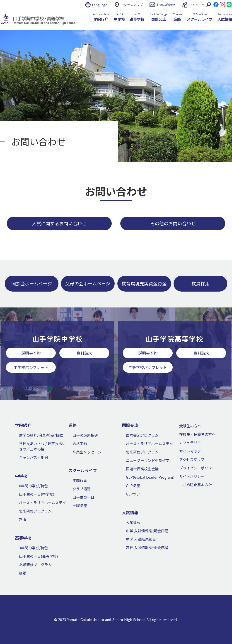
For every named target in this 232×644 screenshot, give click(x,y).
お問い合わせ (166, 5)
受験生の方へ (190, 426)
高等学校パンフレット (148, 367)
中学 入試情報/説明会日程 (147, 531)
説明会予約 (31, 353)
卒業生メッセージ (87, 452)
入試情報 (133, 522)
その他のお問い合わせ (173, 223)
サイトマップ (190, 451)
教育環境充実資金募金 (144, 284)
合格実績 (80, 443)
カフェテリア (190, 443)
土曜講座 (80, 505)
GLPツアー (135, 494)
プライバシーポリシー (197, 468)
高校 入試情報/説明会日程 (147, 547)
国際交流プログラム (142, 435)
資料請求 (84, 353)
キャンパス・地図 (34, 457)
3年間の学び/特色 (33, 548)
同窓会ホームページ (32, 284)
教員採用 (201, 284)
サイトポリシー (192, 476)
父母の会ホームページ (88, 284)
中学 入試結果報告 (141, 539)
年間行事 (80, 480)
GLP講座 (133, 485)
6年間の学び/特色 (33, 486)
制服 (23, 519)
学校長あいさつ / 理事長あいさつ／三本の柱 (42, 446)
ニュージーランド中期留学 (148, 460)
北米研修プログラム (35, 511)
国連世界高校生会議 (142, 469)
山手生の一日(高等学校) (39, 556)
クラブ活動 (82, 489)
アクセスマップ (132, 5)
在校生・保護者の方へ (197, 434)
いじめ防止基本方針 (196, 485)
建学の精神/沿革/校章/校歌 (41, 435)
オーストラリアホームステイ (42, 503)
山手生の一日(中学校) (37, 494)
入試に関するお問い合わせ (59, 223)
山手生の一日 (83, 497)
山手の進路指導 (85, 435)
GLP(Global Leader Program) (150, 477)
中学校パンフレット (31, 367)
